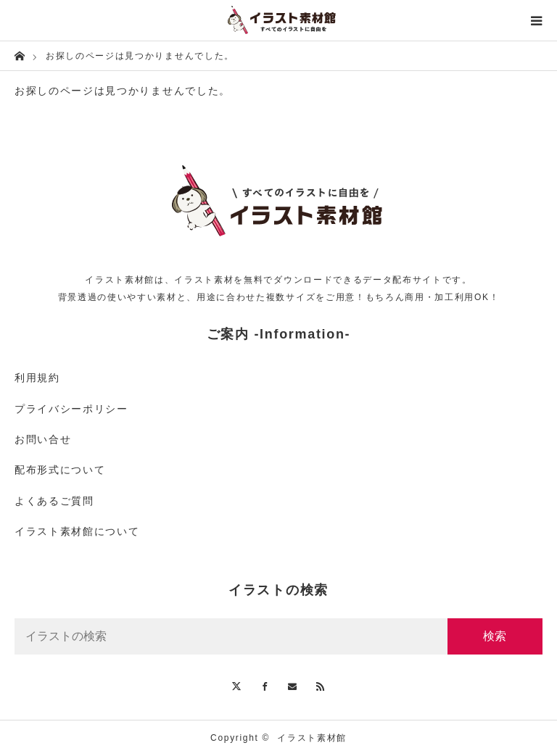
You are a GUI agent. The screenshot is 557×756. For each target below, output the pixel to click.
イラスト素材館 (312, 738)
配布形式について (60, 470)
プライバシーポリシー (71, 409)
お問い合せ (43, 439)
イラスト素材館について (77, 531)
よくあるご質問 (54, 501)
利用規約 (37, 378)
